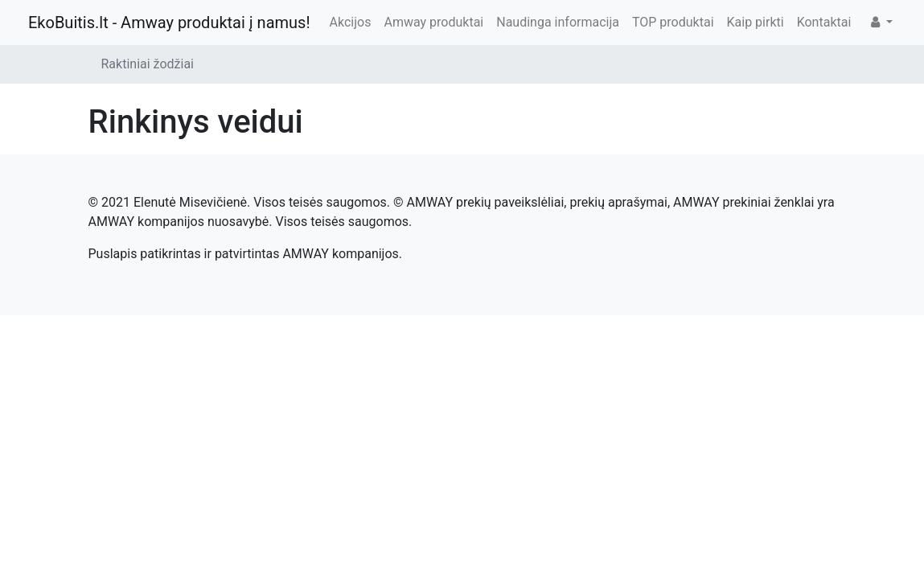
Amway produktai (433, 22)
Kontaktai (824, 22)
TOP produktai (673, 22)
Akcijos (351, 22)
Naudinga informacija (558, 22)
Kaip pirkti (756, 22)
